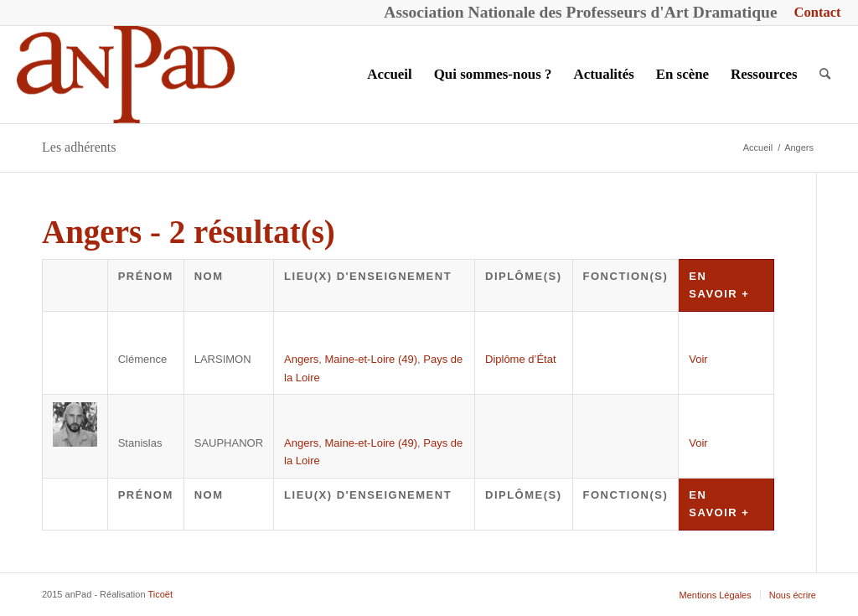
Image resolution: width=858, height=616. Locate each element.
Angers (301, 359)
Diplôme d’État (521, 359)
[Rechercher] (825, 75)
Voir (698, 359)
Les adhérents (79, 147)
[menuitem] (814, 13)
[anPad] (126, 75)
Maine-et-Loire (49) (372, 359)
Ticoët (160, 594)
